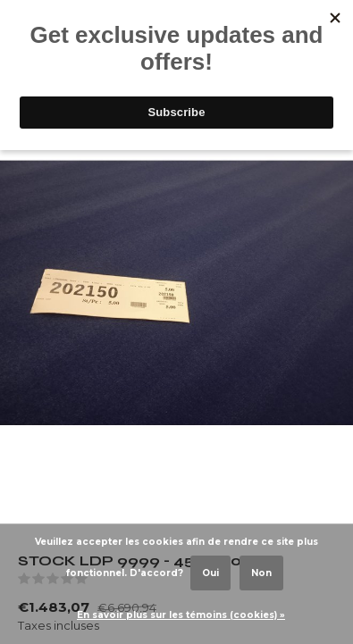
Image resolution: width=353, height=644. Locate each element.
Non (261, 573)
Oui (210, 573)
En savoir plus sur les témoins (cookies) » (181, 615)
